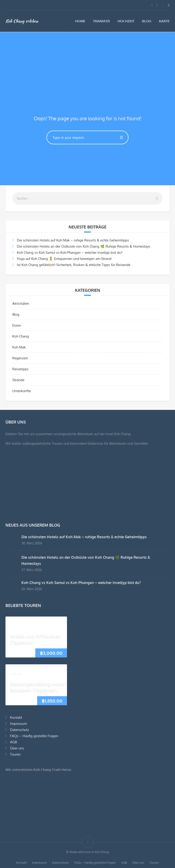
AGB (13, 742)
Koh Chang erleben (22, 21)
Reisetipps (20, 369)
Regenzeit (20, 358)
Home (80, 21)
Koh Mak (19, 347)
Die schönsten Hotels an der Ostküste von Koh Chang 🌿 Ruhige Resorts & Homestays (84, 246)
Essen (17, 325)
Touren (15, 754)
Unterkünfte (22, 391)
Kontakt (16, 717)
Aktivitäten (21, 303)
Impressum (18, 724)
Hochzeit (126, 21)
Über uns (17, 748)
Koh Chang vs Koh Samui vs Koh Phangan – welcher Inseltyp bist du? (70, 253)
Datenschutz (19, 730)
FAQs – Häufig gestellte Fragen (34, 736)
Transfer (101, 21)
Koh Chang (21, 336)
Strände (18, 380)
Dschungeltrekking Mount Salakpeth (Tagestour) (38, 687)
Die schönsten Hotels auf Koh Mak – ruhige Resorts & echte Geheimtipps (73, 240)
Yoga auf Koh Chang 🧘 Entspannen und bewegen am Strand (64, 259)
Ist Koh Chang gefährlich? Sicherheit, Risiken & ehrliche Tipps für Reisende (74, 265)
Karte (164, 21)
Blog (147, 21)
